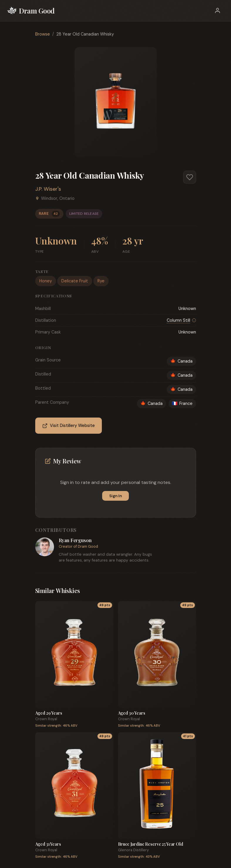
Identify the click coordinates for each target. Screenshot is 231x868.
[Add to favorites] (190, 177)
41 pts (188, 736)
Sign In (115, 496)
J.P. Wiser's (48, 189)
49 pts (105, 605)
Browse (43, 34)
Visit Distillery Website (69, 426)
